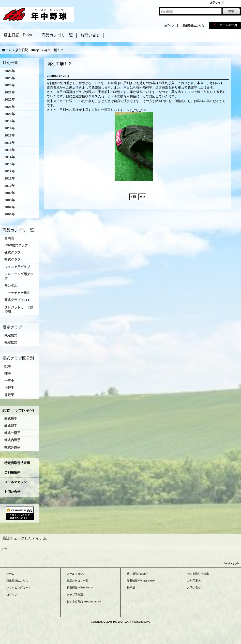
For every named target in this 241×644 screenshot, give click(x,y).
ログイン (169, 26)
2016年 (10, 143)
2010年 (10, 186)
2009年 (10, 193)
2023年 (10, 92)
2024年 (10, 85)
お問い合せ (12, 492)
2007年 (10, 207)
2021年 (10, 107)
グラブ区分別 (75, 595)
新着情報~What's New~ (141, 581)
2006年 (10, 214)
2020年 (10, 114)
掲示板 (131, 587)
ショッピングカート (19, 587)
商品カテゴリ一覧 (77, 581)
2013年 (10, 164)
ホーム (10, 574)
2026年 (10, 71)
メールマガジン (16, 482)
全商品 (9, 238)
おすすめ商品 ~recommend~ (84, 601)
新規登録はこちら (193, 26)
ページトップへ (231, 563)
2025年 (10, 78)
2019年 (10, 121)
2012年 (10, 171)
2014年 (10, 157)
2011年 (10, 178)
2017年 (10, 135)
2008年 (10, 200)
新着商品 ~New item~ (80, 587)
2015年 (10, 150)
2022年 (10, 99)
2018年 (10, 128)
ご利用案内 (12, 472)
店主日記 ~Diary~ (137, 574)
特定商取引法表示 (17, 463)
